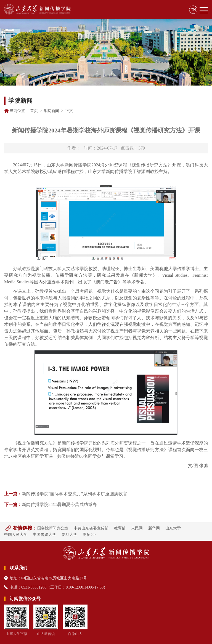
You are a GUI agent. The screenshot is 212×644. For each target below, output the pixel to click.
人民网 (137, 528)
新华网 (154, 528)
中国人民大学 (16, 534)
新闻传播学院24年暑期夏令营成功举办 (51, 505)
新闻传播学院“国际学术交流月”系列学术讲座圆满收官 (66, 494)
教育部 (120, 528)
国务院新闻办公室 (53, 528)
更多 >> (89, 534)
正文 (69, 111)
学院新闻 (51, 111)
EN (193, 10)
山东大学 (173, 528)
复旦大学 (69, 534)
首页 (34, 111)
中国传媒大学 (44, 534)
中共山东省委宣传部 (91, 528)
